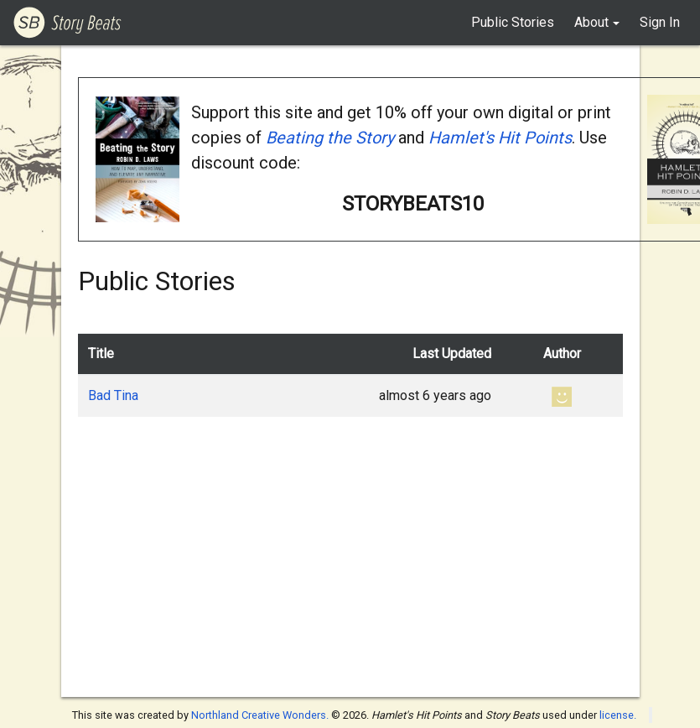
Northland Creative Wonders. (260, 715)
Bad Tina (113, 395)
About (591, 22)
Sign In (660, 22)
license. (618, 715)
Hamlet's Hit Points (500, 138)
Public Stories (513, 22)
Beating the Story (330, 138)
